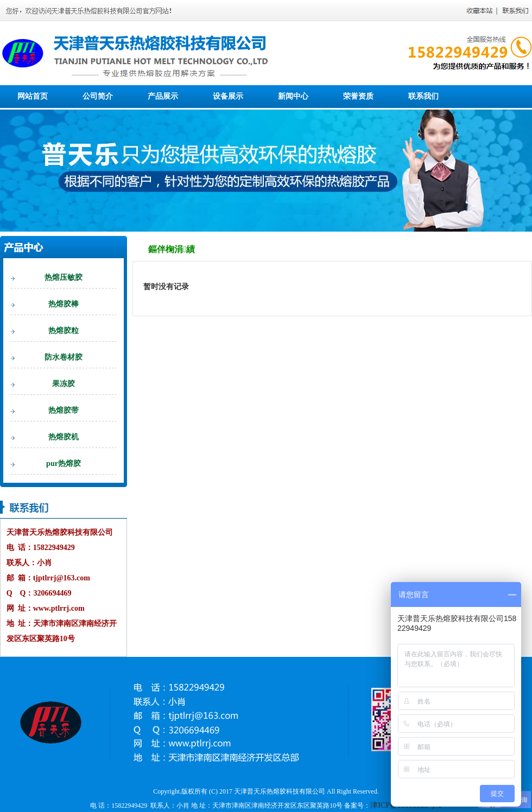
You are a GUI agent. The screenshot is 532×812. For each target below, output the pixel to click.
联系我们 (423, 96)
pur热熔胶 (64, 463)
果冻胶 (64, 384)
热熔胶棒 (64, 304)
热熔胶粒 (64, 331)
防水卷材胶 (64, 357)
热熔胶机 (64, 437)
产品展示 (163, 96)
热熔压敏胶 (64, 277)
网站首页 (33, 96)
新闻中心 (293, 96)
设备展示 (228, 96)
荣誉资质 (358, 96)
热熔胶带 (64, 410)
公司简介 (98, 96)
